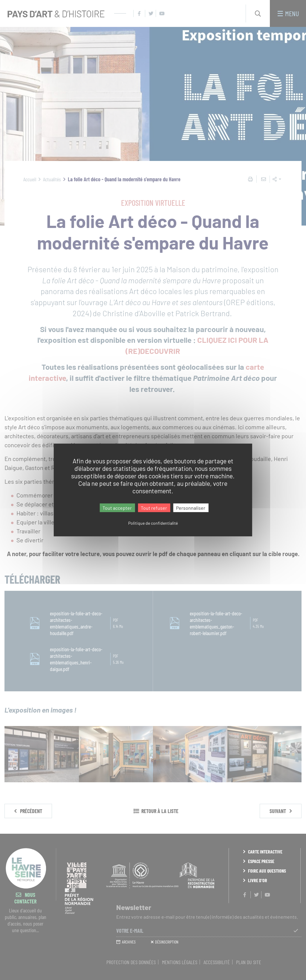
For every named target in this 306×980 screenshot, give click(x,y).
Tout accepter (117, 508)
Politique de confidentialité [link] (153, 523)
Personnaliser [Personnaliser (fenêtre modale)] (191, 508)
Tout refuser (154, 508)
